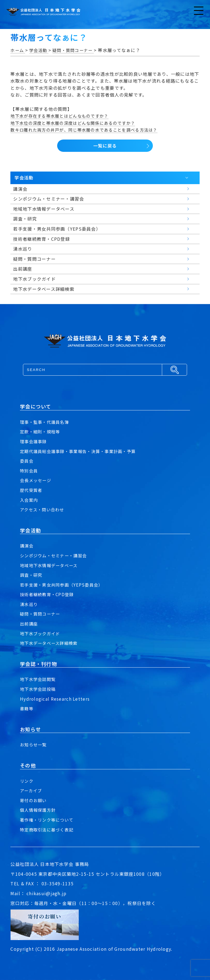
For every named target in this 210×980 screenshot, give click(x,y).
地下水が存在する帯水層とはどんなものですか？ (62, 116)
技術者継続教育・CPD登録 (48, 594)
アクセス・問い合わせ (43, 509)
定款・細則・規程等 (41, 431)
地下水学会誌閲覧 (39, 679)
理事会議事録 (34, 441)
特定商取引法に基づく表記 (48, 830)
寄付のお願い (34, 800)
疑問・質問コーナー (41, 614)
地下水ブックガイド (41, 633)
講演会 (27, 546)
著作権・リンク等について (48, 820)
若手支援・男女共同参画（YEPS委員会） (64, 585)
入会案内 (29, 500)
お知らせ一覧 (34, 744)
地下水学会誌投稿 (39, 689)
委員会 (27, 461)
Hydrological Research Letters (56, 699)
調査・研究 (32, 575)
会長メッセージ (37, 480)
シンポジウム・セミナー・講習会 (55, 555)
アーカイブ (32, 790)
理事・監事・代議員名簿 (46, 422)
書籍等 (27, 708)
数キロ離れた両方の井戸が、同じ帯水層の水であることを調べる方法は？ (88, 130)
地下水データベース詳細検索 (51, 643)
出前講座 (29, 624)
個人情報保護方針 (39, 810)
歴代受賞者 (32, 490)
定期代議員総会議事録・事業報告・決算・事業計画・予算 (81, 451)
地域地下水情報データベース (51, 565)
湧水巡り (29, 604)
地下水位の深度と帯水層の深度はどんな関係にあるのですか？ (77, 123)
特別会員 (29, 471)
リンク (27, 781)
